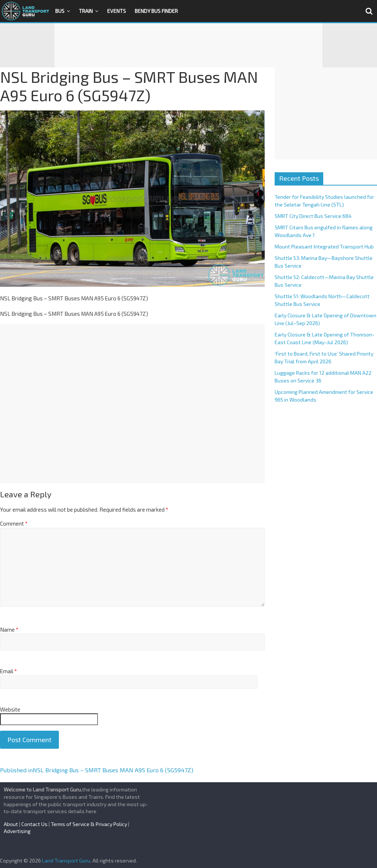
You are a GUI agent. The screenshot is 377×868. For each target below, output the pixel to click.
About (11, 824)
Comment (14, 523)
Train (86, 11)
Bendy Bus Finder (156, 11)
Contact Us (34, 824)
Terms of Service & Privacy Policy (89, 824)
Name (9, 629)
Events (117, 11)
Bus (60, 11)
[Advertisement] (188, 45)
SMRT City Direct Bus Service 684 (313, 216)
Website (10, 709)
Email (8, 671)
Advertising (17, 831)
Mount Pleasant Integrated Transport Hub (324, 246)
